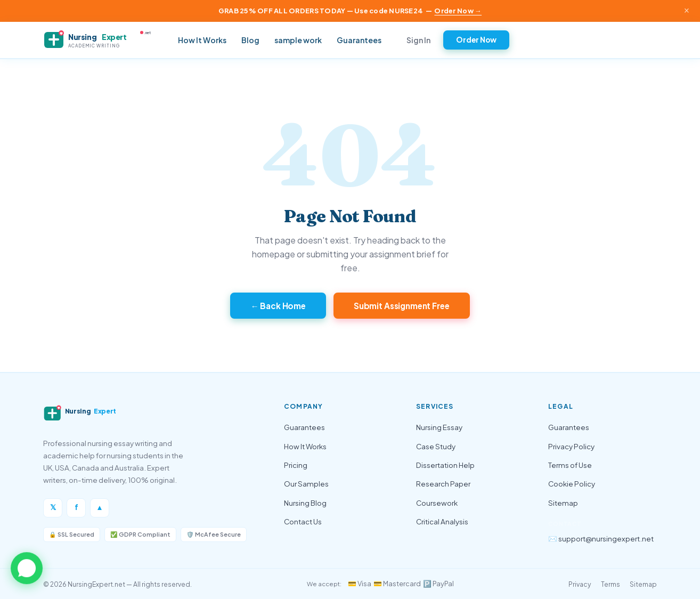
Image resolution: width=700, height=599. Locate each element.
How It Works (202, 40)
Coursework (437, 503)
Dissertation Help (445, 465)
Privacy (580, 584)
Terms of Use (570, 465)
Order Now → (458, 11)
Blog (250, 40)
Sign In (418, 40)
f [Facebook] (76, 507)
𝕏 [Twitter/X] (53, 507)
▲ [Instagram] (99, 507)
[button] (27, 569)
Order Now (476, 40)
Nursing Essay (439, 427)
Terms (611, 584)
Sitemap (563, 503)
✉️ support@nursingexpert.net (601, 539)
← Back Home (278, 306)
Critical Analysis (442, 521)
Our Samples (306, 484)
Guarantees (359, 40)
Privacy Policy (571, 446)
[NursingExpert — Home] (102, 40)
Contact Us (303, 521)
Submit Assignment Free (402, 306)
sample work (298, 40)
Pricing (296, 465)
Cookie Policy (572, 484)
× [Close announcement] (687, 11)
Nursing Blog (305, 503)
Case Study (436, 446)
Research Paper (443, 484)
